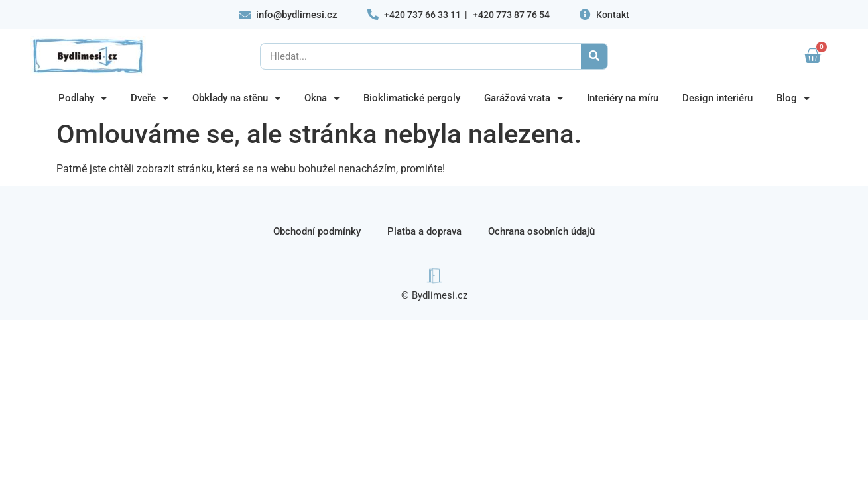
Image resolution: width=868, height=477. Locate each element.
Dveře (150, 98)
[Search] (594, 56)
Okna (322, 98)
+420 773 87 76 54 (511, 15)
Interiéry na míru (623, 98)
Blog (793, 98)
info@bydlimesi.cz (297, 15)
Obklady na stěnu (236, 98)
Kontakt (613, 15)
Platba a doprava (424, 231)
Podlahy (83, 98)
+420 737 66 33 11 (422, 15)
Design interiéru (717, 98)
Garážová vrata (524, 98)
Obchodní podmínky (317, 231)
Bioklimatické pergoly (412, 98)
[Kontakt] (585, 14)
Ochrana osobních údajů (541, 231)
